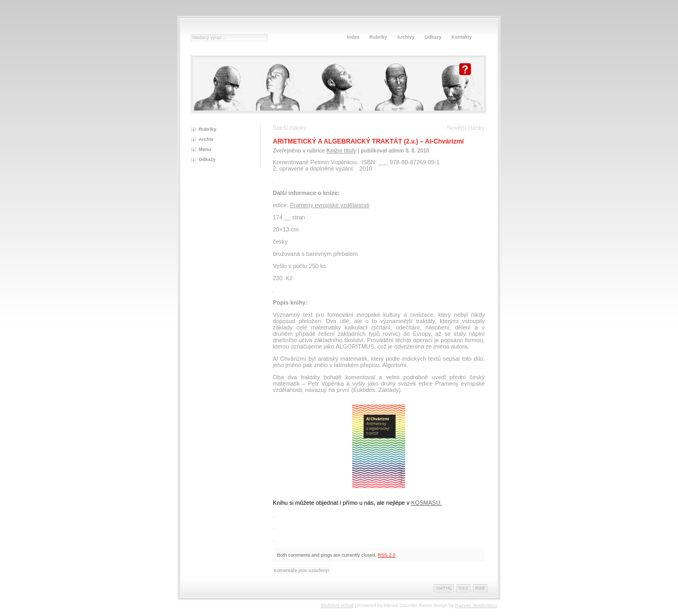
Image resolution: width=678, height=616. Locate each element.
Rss (480, 588)
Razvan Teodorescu (476, 605)
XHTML (444, 588)
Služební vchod (337, 605)
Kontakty (462, 37)
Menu (205, 149)
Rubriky (378, 37)
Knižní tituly (341, 151)
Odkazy (433, 37)
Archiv (206, 139)
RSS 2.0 (387, 555)
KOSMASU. (426, 503)
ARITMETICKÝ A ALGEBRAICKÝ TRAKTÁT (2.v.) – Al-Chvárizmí (368, 141)
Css (463, 588)
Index (353, 37)
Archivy (406, 37)
